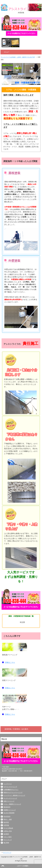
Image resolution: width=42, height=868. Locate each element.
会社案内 (6, 834)
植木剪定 (6, 822)
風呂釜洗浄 (7, 807)
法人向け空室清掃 (9, 813)
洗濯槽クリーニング (10, 810)
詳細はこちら (10, 662)
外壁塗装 (6, 825)
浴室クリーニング (9, 801)
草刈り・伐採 (8, 819)
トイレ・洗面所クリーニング (12, 804)
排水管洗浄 (7, 817)
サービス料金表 (8, 828)
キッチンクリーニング (10, 798)
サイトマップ (8, 840)
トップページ (8, 784)
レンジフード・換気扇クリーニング (14, 795)
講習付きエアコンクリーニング (13, 793)
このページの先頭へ (23, 866)
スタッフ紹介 (8, 837)
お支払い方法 (8, 831)
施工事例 (6, 843)
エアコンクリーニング (10, 787)
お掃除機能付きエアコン (11, 790)
